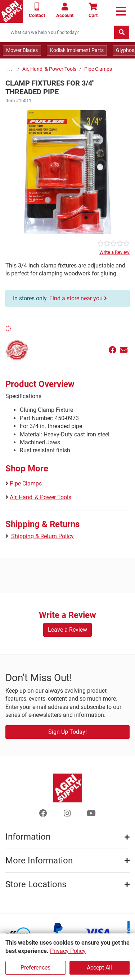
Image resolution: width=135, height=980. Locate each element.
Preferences (35, 968)
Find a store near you (78, 298)
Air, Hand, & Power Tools (49, 69)
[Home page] (11, 11)
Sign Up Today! (67, 732)
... (10, 69)
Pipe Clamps (98, 69)
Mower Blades (22, 50)
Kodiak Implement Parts (77, 50)
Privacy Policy (68, 951)
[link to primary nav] (121, 11)
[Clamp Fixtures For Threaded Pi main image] (67, 172)
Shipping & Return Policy (42, 536)
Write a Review (114, 252)
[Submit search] (122, 32)
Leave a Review (67, 630)
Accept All (99, 968)
